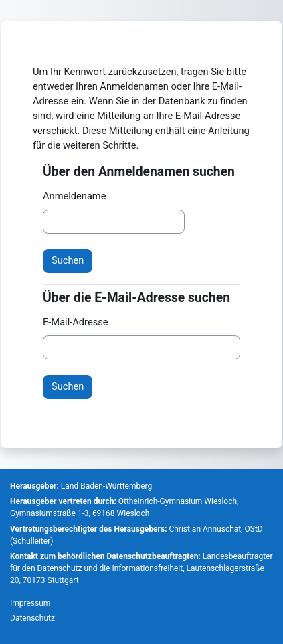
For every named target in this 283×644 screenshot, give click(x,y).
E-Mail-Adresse (76, 322)
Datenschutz (32, 618)
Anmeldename (74, 196)
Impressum (30, 603)
